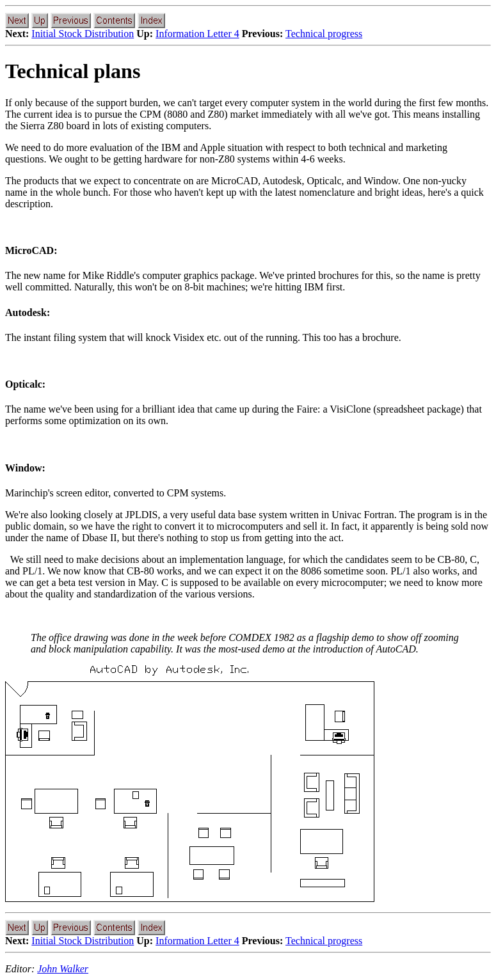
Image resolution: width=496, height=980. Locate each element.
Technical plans (73, 71)
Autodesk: (28, 312)
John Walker (63, 969)
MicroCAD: (31, 250)
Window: (25, 468)
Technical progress (324, 34)
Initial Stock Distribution (83, 34)
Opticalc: (25, 384)
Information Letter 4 (197, 34)
